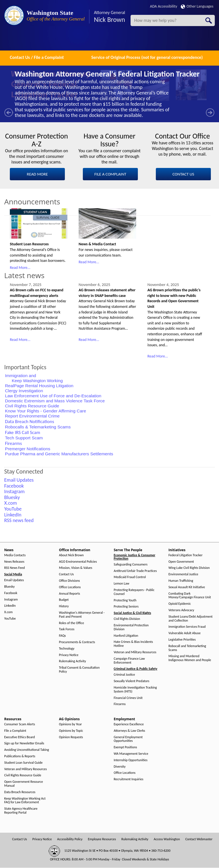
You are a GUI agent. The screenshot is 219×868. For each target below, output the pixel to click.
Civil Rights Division (127, 619)
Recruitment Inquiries (128, 779)
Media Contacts (15, 555)
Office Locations (70, 587)
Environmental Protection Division (131, 627)
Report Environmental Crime (32, 416)
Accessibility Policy (70, 839)
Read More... (20, 268)
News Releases (14, 562)
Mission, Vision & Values (76, 568)
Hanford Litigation (126, 636)
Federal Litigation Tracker (185, 555)
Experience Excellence (129, 724)
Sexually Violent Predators (132, 681)
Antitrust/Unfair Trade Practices (135, 571)
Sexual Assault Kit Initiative (187, 587)
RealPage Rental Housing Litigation (39, 386)
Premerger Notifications (28, 449)
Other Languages (197, 6)
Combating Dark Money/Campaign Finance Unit (190, 596)
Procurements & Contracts (77, 642)
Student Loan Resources (29, 244)
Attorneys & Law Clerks (129, 731)
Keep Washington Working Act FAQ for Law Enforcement (25, 801)
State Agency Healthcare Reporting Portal (21, 811)
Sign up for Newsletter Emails (24, 743)
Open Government (181, 562)
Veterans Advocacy (181, 610)
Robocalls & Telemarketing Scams (38, 427)
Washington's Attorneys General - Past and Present (82, 615)
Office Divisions (69, 581)
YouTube (10, 619)
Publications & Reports (20, 756)
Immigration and (21, 376)
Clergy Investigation (24, 391)
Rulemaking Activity (72, 661)
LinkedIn (10, 606)
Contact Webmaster (199, 839)
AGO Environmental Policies (78, 562)
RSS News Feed (14, 568)
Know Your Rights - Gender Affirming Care (46, 411)
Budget (64, 600)
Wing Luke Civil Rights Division (189, 568)
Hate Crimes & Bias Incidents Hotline (133, 644)
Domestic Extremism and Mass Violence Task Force (55, 401)
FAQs (62, 636)
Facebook (11, 593)
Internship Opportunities (131, 760)
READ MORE (37, 174)
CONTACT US (183, 174)
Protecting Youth (125, 600)
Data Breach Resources (20, 792)
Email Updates (14, 580)
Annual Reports (69, 594)
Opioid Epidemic (180, 604)
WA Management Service (131, 754)
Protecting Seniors (126, 607)
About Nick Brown (71, 555)
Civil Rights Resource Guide (32, 406)
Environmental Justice (183, 574)
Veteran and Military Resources (135, 652)
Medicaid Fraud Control (130, 577)
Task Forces (67, 629)
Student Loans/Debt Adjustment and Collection (191, 619)
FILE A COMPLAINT (110, 174)
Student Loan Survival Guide (23, 763)
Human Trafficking (181, 581)
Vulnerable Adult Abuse (185, 633)
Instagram (11, 600)
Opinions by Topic (71, 731)
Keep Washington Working (37, 381)
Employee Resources (102, 839)
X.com (8, 612)
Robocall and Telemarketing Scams (187, 648)
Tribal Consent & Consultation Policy (79, 670)
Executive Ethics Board (20, 737)
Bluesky (9, 587)
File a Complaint (15, 731)
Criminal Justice (124, 675)
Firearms (120, 704)
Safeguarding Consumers (131, 565)
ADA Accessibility (164, 6)
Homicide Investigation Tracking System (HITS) (135, 690)
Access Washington (167, 839)
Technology (67, 649)
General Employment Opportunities (128, 739)
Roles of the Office (71, 623)
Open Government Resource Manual (24, 784)
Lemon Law (121, 584)
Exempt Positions (125, 747)
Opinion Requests (71, 737)
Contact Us (66, 574)
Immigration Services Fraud (187, 627)
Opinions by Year (70, 724)
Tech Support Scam (24, 438)
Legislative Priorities (182, 640)
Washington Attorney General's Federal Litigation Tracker (107, 74)
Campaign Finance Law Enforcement (129, 661)
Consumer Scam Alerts (20, 724)
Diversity (120, 767)
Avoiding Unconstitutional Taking (27, 750)
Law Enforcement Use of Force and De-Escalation (53, 396)
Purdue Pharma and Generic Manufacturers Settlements (59, 454)
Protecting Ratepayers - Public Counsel (134, 592)
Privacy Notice (69, 655)
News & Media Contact (97, 244)
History (64, 606)
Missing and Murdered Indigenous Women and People (190, 658)
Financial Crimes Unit (128, 698)
